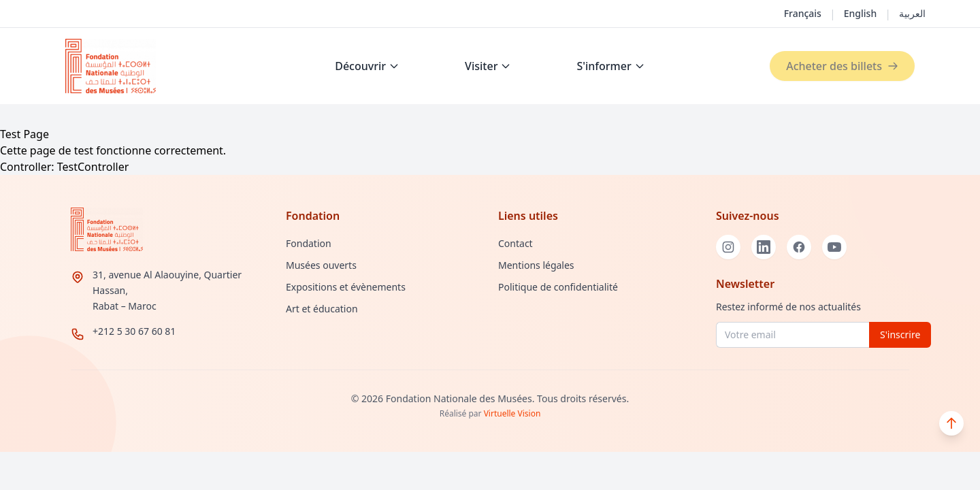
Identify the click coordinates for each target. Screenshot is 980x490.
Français (803, 13)
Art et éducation (322, 309)
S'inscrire (900, 334)
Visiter (488, 66)
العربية (912, 13)
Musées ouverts (321, 265)
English (860, 13)
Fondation (309, 243)
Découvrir (367, 66)
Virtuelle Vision (512, 413)
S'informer (610, 66)
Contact (516, 243)
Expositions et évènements (346, 287)
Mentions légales (536, 265)
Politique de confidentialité (558, 287)
